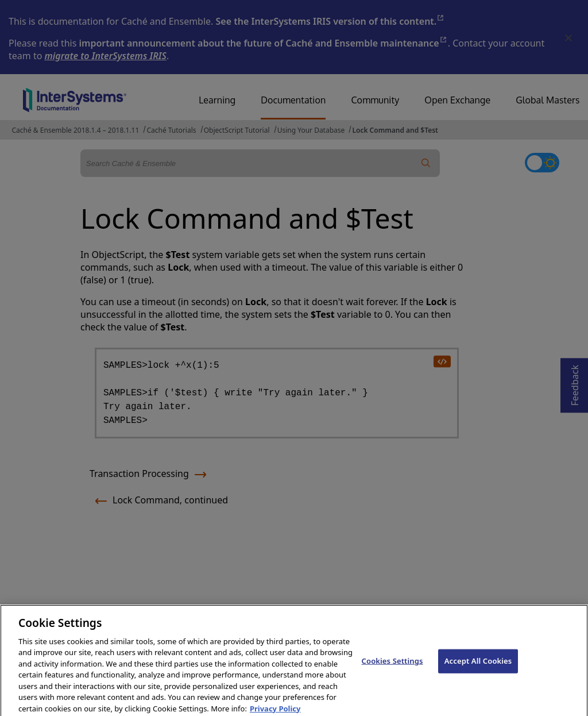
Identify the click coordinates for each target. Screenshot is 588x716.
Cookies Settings (392, 667)
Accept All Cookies (478, 667)
